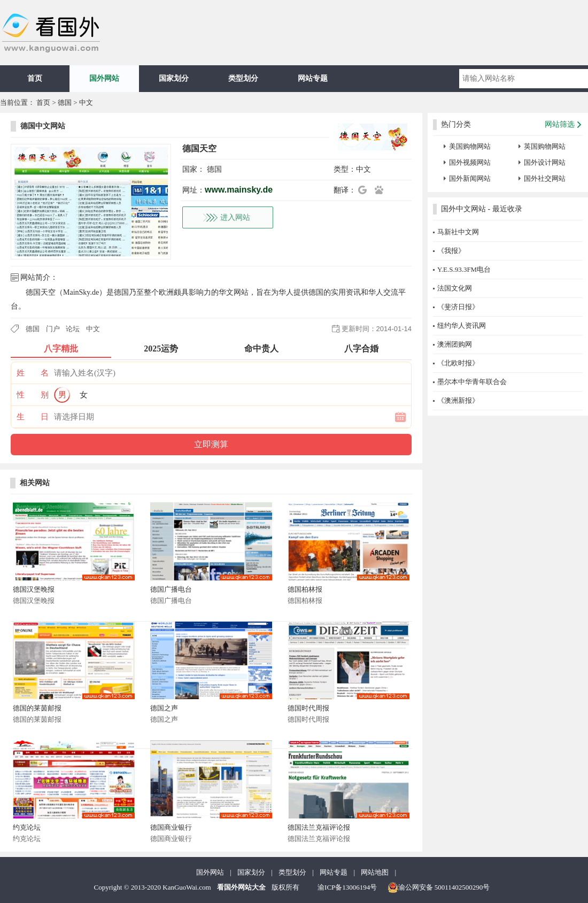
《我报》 (451, 251)
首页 (35, 78)
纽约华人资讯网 (462, 326)
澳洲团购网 (455, 344)
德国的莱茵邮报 (37, 708)
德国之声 (164, 708)
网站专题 (313, 78)
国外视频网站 (470, 162)
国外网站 (104, 78)
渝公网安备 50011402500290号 (439, 887)
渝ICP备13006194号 (347, 887)
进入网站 (235, 217)
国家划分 (174, 78)
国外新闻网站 (470, 178)
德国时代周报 (308, 708)
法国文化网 (455, 288)
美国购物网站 (470, 146)
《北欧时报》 (458, 363)
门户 (53, 329)
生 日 (33, 417)
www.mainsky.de (239, 190)
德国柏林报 (305, 589)
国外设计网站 (545, 162)
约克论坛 (27, 827)
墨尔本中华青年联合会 (472, 382)
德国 (65, 102)
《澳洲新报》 (458, 400)
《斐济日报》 (458, 307)
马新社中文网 (458, 232)
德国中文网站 (43, 126)
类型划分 (243, 78)
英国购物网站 (545, 146)
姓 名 (33, 373)
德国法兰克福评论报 (319, 827)
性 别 (33, 395)
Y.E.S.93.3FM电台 (464, 269)
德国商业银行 (171, 827)
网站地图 (375, 872)
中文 (86, 102)
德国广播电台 (171, 589)
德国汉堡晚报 (34, 589)
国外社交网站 (545, 178)
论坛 (73, 329)
